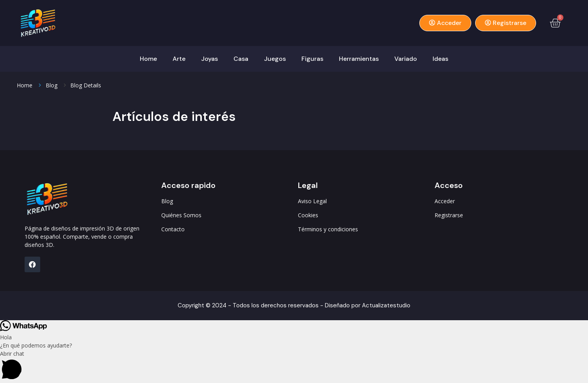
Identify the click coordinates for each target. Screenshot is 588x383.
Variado (406, 59)
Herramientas (359, 59)
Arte (179, 59)
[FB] (32, 264)
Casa (241, 59)
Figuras (312, 59)
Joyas (209, 59)
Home (148, 59)
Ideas (440, 59)
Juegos (275, 59)
